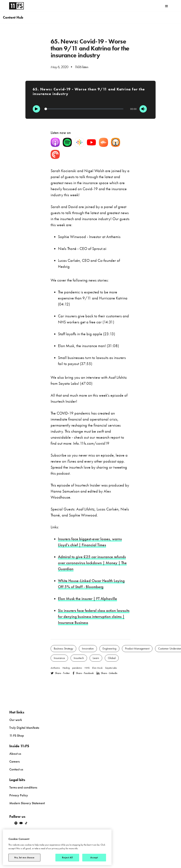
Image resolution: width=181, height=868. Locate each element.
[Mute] (143, 109)
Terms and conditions (23, 787)
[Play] (36, 109)
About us (15, 754)
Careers (14, 761)
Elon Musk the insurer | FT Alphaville (87, 599)
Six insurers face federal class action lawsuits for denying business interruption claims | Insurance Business (94, 617)
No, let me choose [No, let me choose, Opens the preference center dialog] (24, 857)
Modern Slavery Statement (27, 803)
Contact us (16, 769)
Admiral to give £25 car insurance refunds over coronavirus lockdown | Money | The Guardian (92, 563)
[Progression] (84, 109)
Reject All (67, 857)
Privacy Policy (19, 795)
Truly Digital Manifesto (24, 728)
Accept (94, 857)
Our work (16, 720)
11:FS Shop (17, 735)
